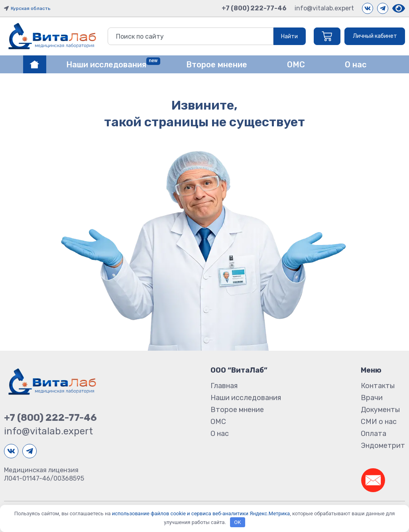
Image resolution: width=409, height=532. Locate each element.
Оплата (374, 434)
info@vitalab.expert (324, 8)
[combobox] (190, 36)
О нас (220, 434)
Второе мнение (237, 410)
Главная (224, 386)
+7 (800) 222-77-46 (254, 8)
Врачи (372, 398)
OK (237, 522)
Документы (380, 410)
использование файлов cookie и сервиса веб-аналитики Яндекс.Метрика (201, 513)
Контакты (378, 386)
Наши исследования (246, 398)
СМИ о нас (379, 422)
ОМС (218, 422)
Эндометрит (383, 446)
